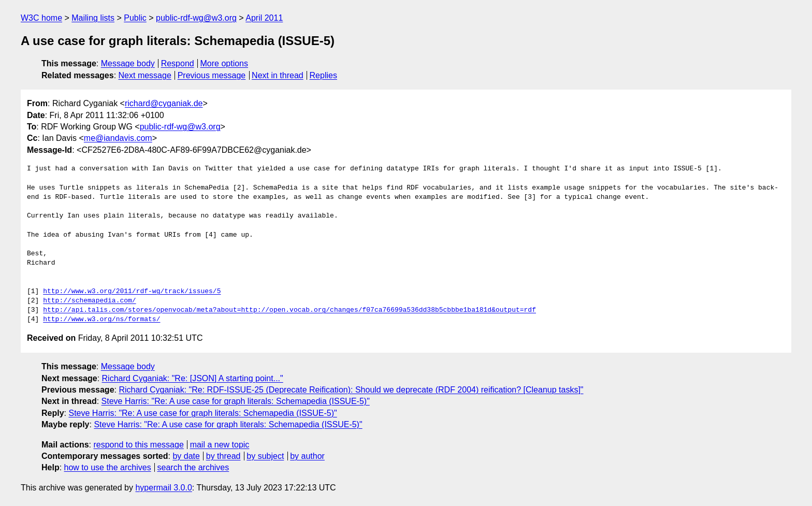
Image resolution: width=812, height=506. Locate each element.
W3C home (41, 18)
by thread (223, 456)
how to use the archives (108, 467)
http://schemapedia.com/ (89, 301)
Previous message (212, 75)
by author (307, 456)
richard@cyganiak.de (164, 103)
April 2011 (264, 18)
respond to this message (138, 445)
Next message (145, 75)
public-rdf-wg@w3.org (196, 18)
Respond (178, 63)
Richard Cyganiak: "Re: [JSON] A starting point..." (193, 378)
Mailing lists (93, 18)
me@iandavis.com (118, 138)
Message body (128, 63)
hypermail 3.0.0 (163, 488)
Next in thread (278, 75)
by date (186, 456)
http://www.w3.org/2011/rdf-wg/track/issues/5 (132, 292)
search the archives (193, 467)
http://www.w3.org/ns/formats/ (102, 320)
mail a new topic (220, 445)
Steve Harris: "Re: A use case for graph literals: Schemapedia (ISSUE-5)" (236, 401)
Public (135, 18)
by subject (265, 456)
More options (224, 63)
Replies (323, 75)
